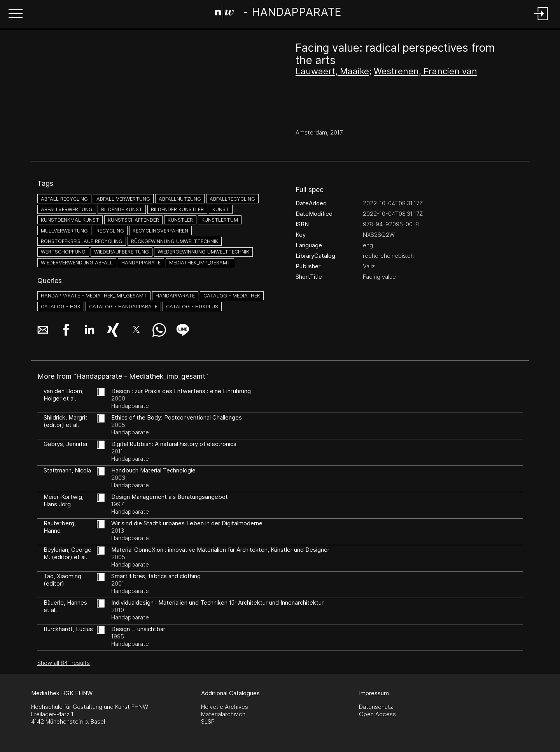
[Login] (541, 21)
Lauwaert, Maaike (332, 71)
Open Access (377, 714)
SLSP (208, 721)
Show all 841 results (64, 663)
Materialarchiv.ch (223, 714)
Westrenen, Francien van (425, 71)
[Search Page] (278, 14)
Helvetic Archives (225, 707)
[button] (16, 14)
